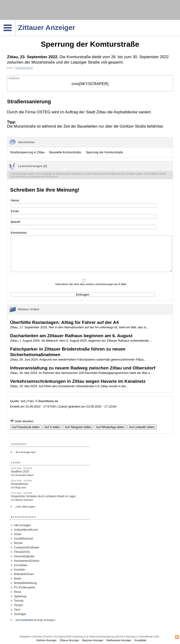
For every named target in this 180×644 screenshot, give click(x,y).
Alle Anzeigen (22, 525)
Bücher (18, 543)
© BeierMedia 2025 (148, 637)
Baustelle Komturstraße (65, 152)
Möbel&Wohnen (24, 574)
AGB (68, 637)
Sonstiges (20, 614)
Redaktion (26, 637)
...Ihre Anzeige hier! (25, 452)
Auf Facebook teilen (26, 427)
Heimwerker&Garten (27, 561)
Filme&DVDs (22, 552)
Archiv (120, 637)
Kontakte (19, 570)
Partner (49, 637)
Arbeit (17, 534)
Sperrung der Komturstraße (104, 152)
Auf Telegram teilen (78, 427)
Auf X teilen (52, 427)
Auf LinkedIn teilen (142, 427)
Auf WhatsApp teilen (110, 427)
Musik (17, 579)
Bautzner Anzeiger (93, 640)
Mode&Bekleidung (25, 583)
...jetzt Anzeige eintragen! (34, 620)
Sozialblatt (140, 640)
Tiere (17, 610)
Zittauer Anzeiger (69, 640)
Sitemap (130, 637)
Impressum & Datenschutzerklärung (94, 637)
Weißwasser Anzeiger (119, 640)
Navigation (15, 21)
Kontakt (59, 637)
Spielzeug (20, 596)
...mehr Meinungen (24, 507)
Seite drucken (22, 421)
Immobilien (21, 565)
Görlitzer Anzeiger (46, 640)
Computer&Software (26, 547)
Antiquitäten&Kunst (26, 530)
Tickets (18, 605)
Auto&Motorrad (23, 539)
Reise (17, 592)
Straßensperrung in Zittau (27, 152)
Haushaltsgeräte (24, 556)
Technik (19, 601)
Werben (38, 637)
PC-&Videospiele (24, 587)
